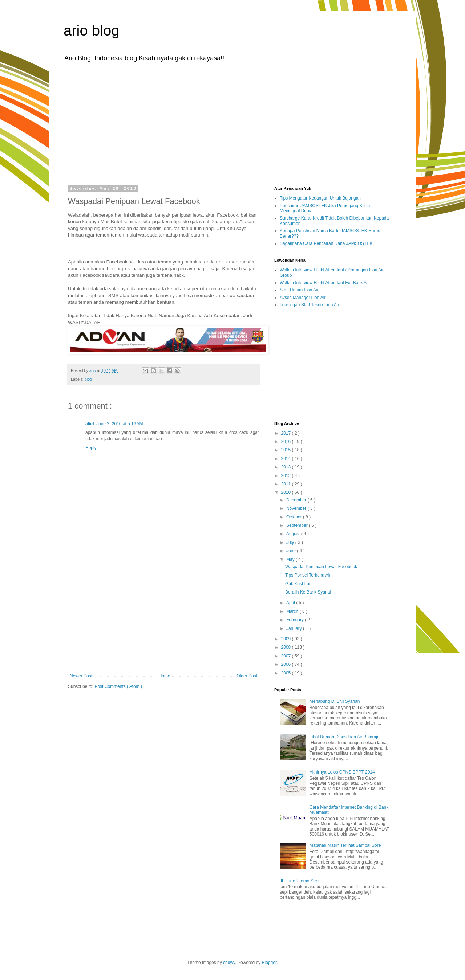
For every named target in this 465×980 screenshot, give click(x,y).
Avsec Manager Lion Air (303, 298)
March (293, 611)
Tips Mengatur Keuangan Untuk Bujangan (320, 198)
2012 (287, 476)
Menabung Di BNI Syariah (335, 701)
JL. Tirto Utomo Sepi (300, 881)
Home (165, 676)
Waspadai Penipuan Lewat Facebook (321, 567)
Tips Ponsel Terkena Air (308, 575)
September (298, 525)
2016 (287, 442)
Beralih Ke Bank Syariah (309, 592)
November (297, 508)
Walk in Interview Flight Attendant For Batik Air (324, 283)
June (292, 551)
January (295, 628)
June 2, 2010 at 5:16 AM (120, 424)
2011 (287, 484)
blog (88, 379)
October (295, 517)
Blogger (269, 963)
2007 (287, 656)
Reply (91, 448)
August (294, 534)
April (291, 603)
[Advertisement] (232, 123)
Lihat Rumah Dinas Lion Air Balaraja (345, 737)
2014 (287, 459)
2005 (287, 673)
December (297, 500)
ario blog (91, 30)
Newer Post (81, 676)
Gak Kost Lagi (299, 584)
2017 (287, 433)
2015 (287, 450)
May (291, 559)
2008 (287, 647)
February (296, 620)
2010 (287, 492)
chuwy (229, 963)
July (291, 542)
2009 (287, 639)
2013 (287, 467)
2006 (287, 664)
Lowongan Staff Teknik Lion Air (310, 305)
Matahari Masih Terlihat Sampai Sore (345, 845)
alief (90, 424)
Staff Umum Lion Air (299, 290)
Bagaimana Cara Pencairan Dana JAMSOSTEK (326, 243)
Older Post (247, 676)
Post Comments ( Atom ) (118, 686)
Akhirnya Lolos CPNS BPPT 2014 (342, 772)
